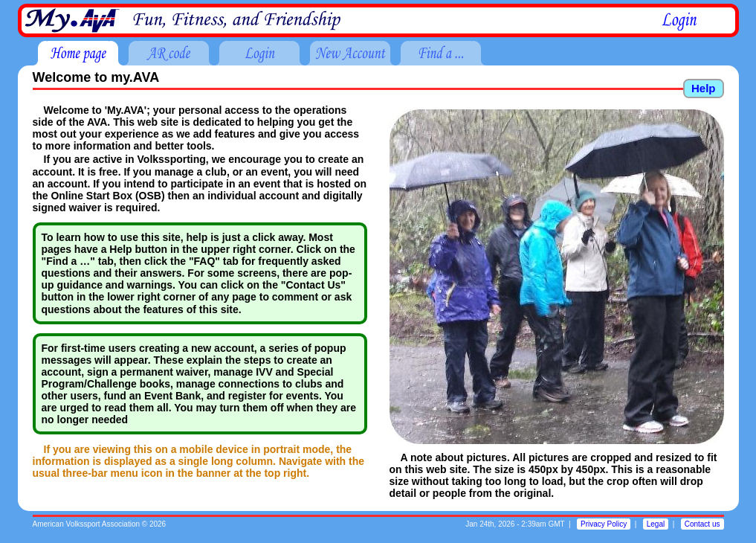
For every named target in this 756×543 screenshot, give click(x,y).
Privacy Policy (604, 524)
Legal (656, 524)
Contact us (702, 524)
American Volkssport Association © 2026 (100, 524)
